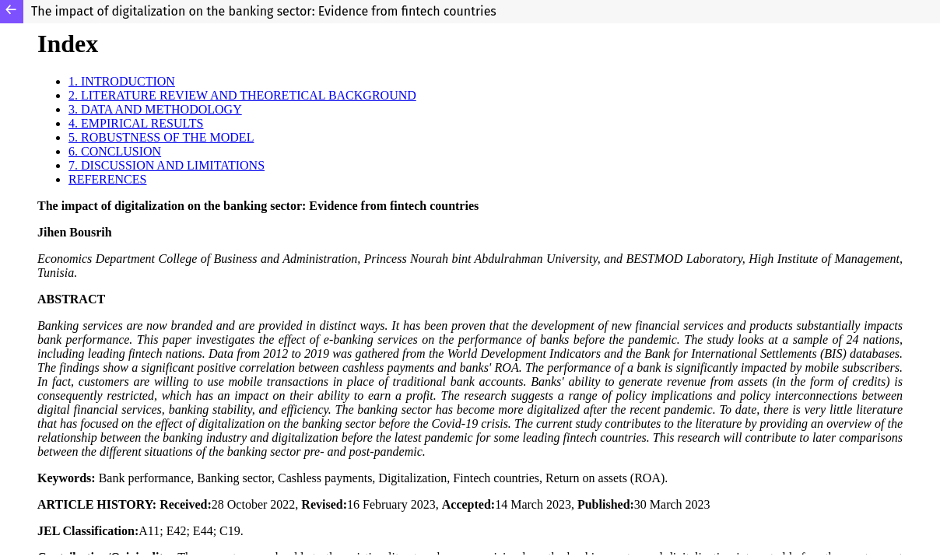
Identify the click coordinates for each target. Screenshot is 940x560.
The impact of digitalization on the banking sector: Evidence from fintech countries (264, 11)
